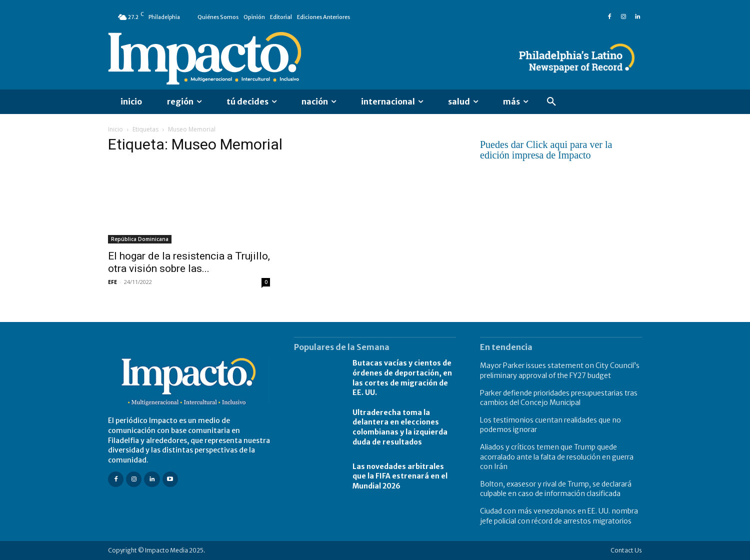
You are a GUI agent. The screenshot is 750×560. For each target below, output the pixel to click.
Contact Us (626, 550)
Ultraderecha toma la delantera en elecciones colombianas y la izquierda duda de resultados (400, 427)
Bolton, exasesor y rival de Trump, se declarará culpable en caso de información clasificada (556, 489)
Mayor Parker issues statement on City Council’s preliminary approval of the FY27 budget (560, 370)
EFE (112, 282)
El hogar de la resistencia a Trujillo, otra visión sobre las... (189, 262)
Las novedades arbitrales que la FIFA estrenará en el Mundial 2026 (400, 476)
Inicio (115, 129)
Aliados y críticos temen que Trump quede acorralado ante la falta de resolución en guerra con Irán (557, 457)
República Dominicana (140, 239)
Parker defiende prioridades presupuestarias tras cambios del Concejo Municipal (559, 398)
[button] (551, 102)
